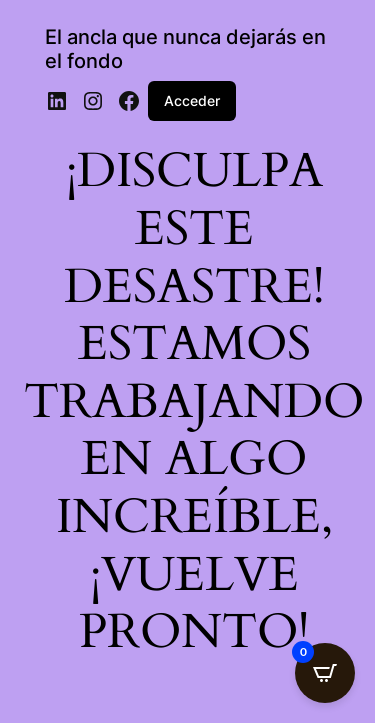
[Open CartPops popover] (325, 673)
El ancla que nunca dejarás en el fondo (185, 49)
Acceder (192, 100)
